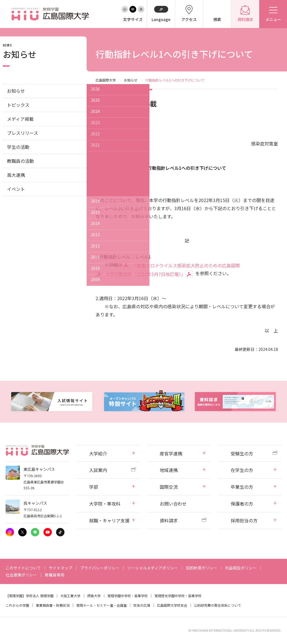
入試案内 (98, 470)
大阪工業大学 (70, 596)
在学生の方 (242, 470)
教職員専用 (55, 575)
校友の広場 (142, 605)
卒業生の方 (242, 487)
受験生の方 (242, 453)
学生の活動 (18, 147)
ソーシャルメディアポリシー (153, 568)
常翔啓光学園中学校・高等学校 (178, 596)
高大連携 (16, 175)
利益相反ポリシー (241, 568)
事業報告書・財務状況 (53, 605)
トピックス (18, 105)
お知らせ (131, 80)
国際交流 (169, 487)
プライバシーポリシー (100, 568)
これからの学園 (17, 605)
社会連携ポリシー (21, 575)
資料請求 (169, 520)
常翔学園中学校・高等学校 (128, 596)
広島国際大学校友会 (172, 605)
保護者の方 (242, 504)
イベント (16, 189)
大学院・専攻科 (105, 504)
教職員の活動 (20, 161)
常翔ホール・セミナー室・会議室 (101, 605)
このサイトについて (23, 568)
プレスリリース (23, 133)
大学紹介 (98, 453)
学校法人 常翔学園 (40, 596)
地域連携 (169, 470)
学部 (94, 487)
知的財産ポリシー (202, 568)
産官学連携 (171, 453)
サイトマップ (61, 568)
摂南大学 (94, 596)
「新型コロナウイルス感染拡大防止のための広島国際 (186, 265)
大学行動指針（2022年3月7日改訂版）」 (145, 274)
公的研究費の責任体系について (217, 605)
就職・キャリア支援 (109, 520)
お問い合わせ (173, 504)
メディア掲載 (20, 119)
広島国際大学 (106, 80)
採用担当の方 (244, 520)
